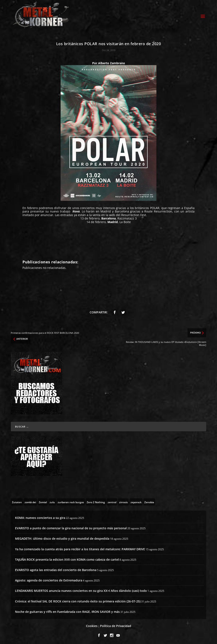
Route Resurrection (158, 211)
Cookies (92, 625)
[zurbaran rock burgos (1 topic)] (71, 501)
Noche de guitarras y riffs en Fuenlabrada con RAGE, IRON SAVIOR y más (67, 611)
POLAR (155, 207)
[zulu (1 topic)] (52, 501)
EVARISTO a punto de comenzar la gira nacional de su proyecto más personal (71, 527)
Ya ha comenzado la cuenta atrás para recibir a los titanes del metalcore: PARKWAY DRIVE (80, 548)
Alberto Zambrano (112, 62)
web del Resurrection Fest (128, 214)
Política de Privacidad (116, 625)
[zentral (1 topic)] (112, 501)
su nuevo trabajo (58, 211)
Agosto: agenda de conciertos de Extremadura (49, 580)
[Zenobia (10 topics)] (149, 501)
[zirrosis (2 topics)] (123, 501)
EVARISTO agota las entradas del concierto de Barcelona (56, 569)
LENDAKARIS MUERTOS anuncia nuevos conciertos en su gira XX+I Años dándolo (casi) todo (81, 590)
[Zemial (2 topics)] (43, 501)
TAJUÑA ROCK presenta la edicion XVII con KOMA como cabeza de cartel (67, 559)
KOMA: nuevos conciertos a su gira (40, 517)
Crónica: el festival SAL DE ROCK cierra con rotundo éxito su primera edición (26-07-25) (78, 601)
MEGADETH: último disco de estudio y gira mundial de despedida (62, 538)
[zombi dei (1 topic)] (30, 501)
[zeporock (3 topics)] (136, 501)
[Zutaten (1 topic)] (17, 501)
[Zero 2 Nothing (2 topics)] (96, 501)
